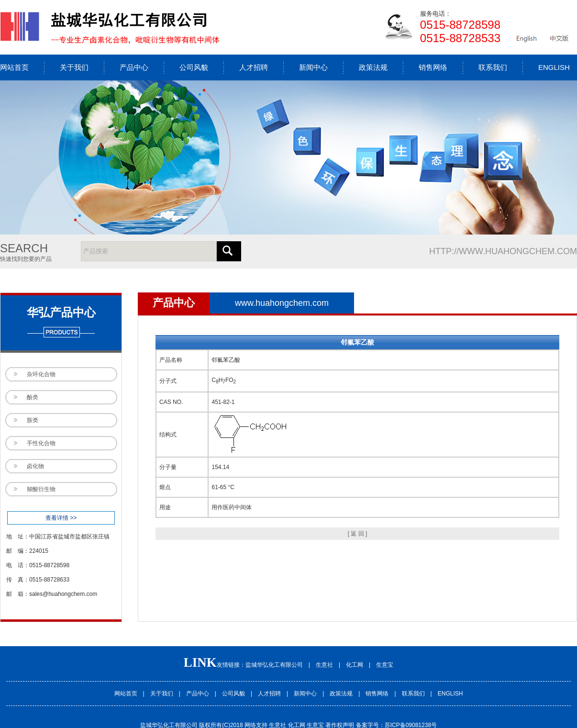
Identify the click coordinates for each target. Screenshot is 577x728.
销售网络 (433, 67)
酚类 (33, 397)
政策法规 (373, 67)
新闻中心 (313, 67)
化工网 (355, 665)
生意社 (324, 665)
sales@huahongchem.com (63, 594)
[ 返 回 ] (358, 534)
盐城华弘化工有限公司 (274, 665)
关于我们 (74, 67)
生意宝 (385, 665)
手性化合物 (41, 443)
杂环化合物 (41, 374)
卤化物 (35, 466)
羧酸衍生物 (41, 489)
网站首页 (14, 67)
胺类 (33, 420)
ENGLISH (554, 67)
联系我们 (493, 67)
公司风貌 (194, 67)
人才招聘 (254, 67)
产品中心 (134, 67)
